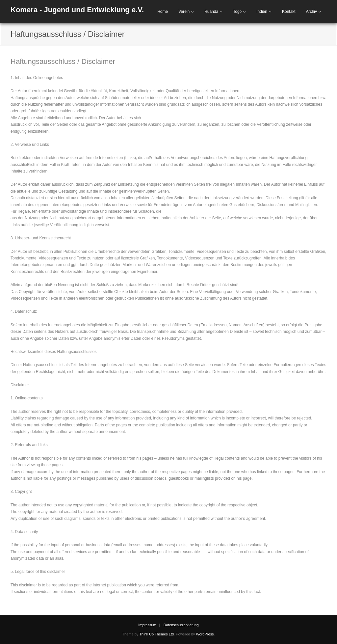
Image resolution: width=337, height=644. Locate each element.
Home (163, 12)
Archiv (311, 12)
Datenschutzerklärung (181, 625)
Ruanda (211, 12)
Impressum (147, 625)
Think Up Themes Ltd (156, 634)
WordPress (205, 634)
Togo (237, 12)
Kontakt (289, 12)
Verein (184, 12)
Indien (262, 12)
